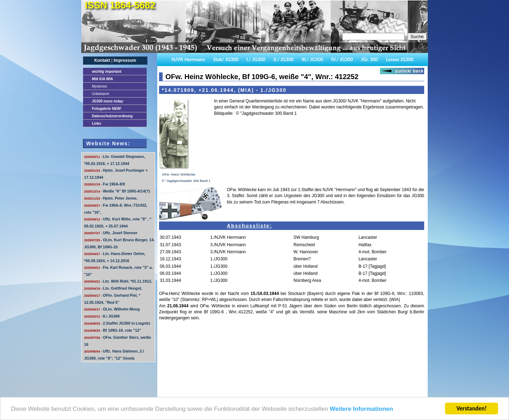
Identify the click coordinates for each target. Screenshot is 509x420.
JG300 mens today (107, 101)
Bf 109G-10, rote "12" (113, 330)
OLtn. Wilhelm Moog (112, 309)
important (107, 72)
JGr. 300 (369, 59)
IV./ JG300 (342, 59)
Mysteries (100, 86)
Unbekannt (100, 94)
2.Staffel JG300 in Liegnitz (117, 323)
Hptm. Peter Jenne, (111, 198)
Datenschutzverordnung (112, 116)
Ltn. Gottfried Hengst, (113, 288)
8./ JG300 (102, 316)
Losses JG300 (400, 59)
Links (96, 123)
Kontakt (102, 60)
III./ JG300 (312, 59)
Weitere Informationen (361, 409)
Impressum (125, 60)
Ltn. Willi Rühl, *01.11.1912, (118, 281)
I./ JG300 (256, 59)
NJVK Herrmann (188, 59)
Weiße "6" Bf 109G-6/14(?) (117, 191)
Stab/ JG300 (226, 59)
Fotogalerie (107, 109)
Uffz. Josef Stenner (111, 233)
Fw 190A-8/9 (104, 184)
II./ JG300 (283, 59)
